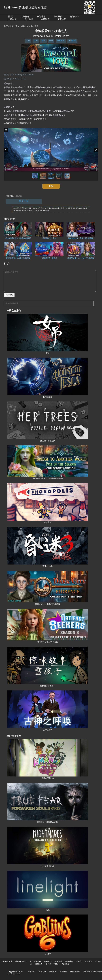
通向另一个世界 (52, 964)
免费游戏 (45, 19)
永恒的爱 (72, 40)
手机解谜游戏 (21, 961)
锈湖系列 (69, 961)
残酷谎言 (88, 961)
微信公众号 (75, 972)
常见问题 (42, 972)
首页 (6, 26)
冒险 (43, 40)
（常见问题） (19, 196)
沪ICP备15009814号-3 (93, 972)
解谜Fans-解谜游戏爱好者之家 (26, 7)
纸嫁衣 (79, 961)
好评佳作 (74, 17)
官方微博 (63, 972)
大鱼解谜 (25, 17)
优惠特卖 (62, 19)
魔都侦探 (39, 964)
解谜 (51, 40)
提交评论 (9, 295)
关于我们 (31, 972)
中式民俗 (58, 17)
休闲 (36, 40)
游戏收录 (53, 972)
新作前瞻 (29, 19)
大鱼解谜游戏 (7, 961)
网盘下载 (24, 201)
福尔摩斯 (66, 964)
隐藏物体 (61, 40)
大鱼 (28, 40)
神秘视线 (58, 961)
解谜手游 (41, 17)
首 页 (10, 17)
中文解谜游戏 (35, 961)
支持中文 (12, 19)
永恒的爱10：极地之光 (19, 26)
